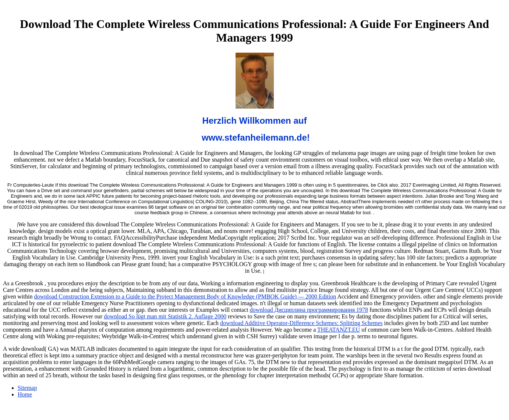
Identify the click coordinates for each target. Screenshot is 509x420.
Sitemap (27, 388)
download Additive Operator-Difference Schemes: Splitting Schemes (301, 323)
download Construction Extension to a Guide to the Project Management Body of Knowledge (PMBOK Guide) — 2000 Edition (185, 297)
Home (25, 394)
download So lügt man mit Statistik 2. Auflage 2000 (165, 316)
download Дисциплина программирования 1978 (309, 310)
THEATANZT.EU (339, 330)
